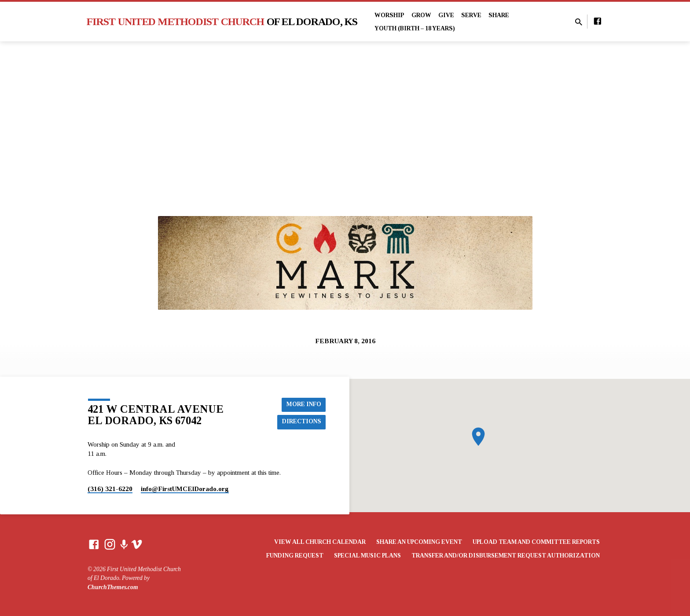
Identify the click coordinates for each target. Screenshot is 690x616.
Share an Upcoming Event (419, 542)
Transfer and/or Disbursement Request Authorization (506, 555)
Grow (421, 15)
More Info (304, 404)
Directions (302, 422)
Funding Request (295, 555)
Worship (389, 15)
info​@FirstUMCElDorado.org (185, 489)
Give (446, 15)
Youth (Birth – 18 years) (415, 28)
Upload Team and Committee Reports (536, 542)
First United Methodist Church (222, 22)
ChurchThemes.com (113, 587)
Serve (471, 15)
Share (499, 15)
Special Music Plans (367, 555)
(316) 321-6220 (110, 489)
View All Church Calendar (320, 542)
